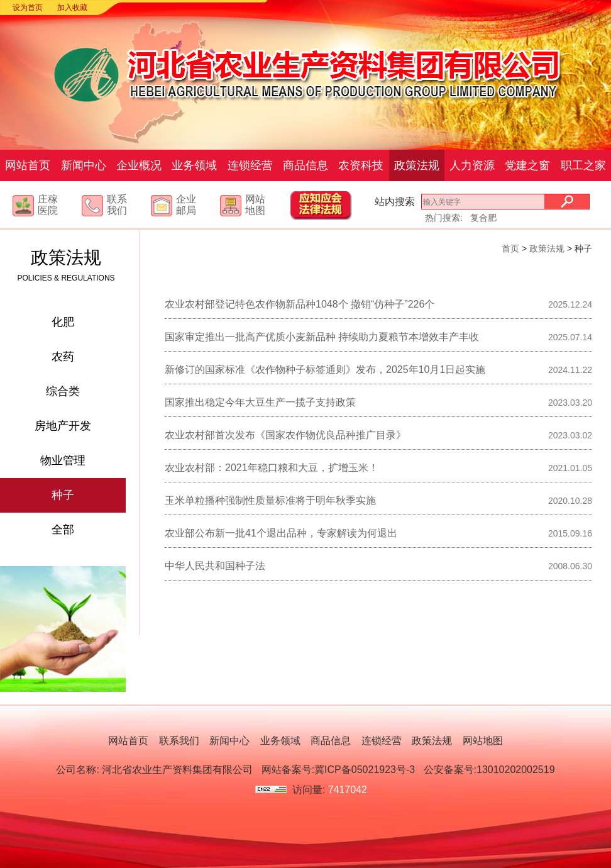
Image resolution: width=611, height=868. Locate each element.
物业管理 (63, 460)
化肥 (63, 322)
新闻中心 (84, 165)
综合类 (63, 391)
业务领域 (194, 165)
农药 (63, 357)
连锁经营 (250, 165)
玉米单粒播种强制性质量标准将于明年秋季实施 (270, 500)
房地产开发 (63, 426)
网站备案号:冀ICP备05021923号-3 (339, 770)
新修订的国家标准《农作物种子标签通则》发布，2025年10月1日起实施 (325, 370)
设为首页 (28, 8)
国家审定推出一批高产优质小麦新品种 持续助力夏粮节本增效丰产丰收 (322, 337)
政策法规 (417, 165)
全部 (63, 530)
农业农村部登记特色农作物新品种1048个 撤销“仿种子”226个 (300, 304)
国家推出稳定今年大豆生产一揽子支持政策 (260, 402)
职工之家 (583, 165)
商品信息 (305, 165)
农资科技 (361, 165)
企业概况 (139, 165)
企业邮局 (186, 205)
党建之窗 (527, 165)
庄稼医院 (48, 205)
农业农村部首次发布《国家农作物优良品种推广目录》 (285, 435)
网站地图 (255, 205)
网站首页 (28, 165)
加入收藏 (72, 8)
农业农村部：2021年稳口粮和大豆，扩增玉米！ (272, 468)
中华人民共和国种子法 (215, 566)
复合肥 (483, 218)
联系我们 (117, 205)
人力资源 (472, 165)
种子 (63, 495)
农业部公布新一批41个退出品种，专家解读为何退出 (281, 533)
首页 (510, 248)
